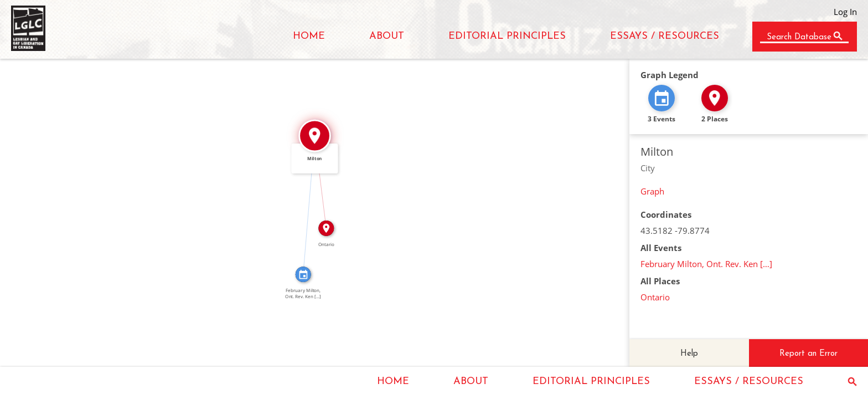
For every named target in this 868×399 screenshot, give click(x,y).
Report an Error (808, 354)
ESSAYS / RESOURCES (665, 36)
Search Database (799, 37)
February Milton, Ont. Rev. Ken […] (706, 264)
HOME (309, 36)
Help (689, 354)
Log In (845, 12)
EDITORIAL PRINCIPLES (507, 36)
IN (304, 205)
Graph (652, 191)
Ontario (655, 297)
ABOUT (387, 36)
